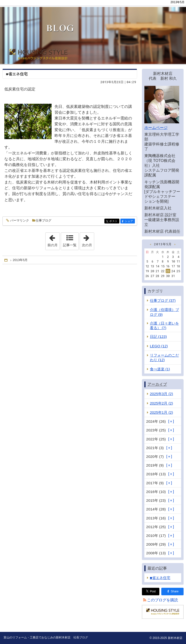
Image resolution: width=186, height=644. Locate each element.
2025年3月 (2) (162, 394)
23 (168, 271)
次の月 (88, 240)
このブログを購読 (163, 600)
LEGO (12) (159, 346)
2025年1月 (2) (162, 412)
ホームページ (156, 128)
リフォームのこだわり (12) (164, 358)
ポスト (114, 221)
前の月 (54, 240)
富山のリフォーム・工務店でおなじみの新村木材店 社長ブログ (93, 32)
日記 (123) (158, 337)
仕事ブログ (43, 220)
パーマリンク (19, 221)
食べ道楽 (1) (160, 369)
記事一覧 (70, 245)
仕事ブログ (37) (163, 300)
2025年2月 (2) (162, 403)
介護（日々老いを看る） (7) (164, 326)
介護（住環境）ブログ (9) (164, 312)
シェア (129, 221)
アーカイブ (157, 384)
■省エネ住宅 (17, 74)
